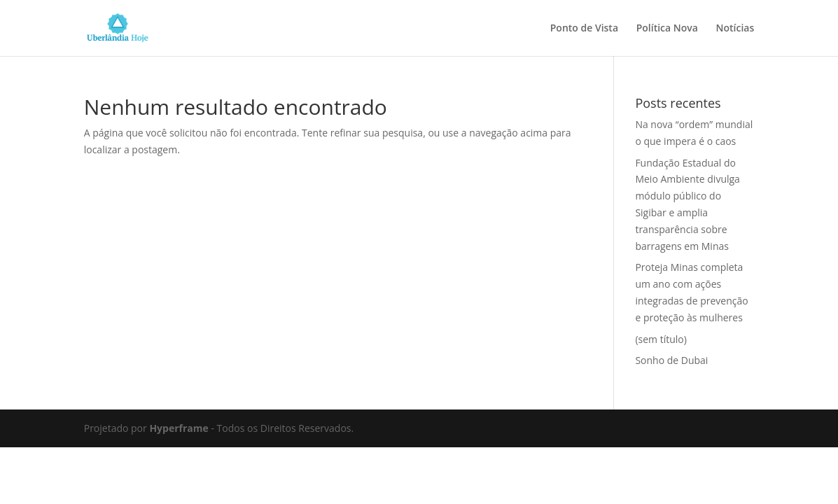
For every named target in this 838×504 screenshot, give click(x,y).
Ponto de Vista (584, 29)
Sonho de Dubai (671, 360)
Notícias (735, 29)
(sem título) (661, 339)
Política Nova (667, 29)
